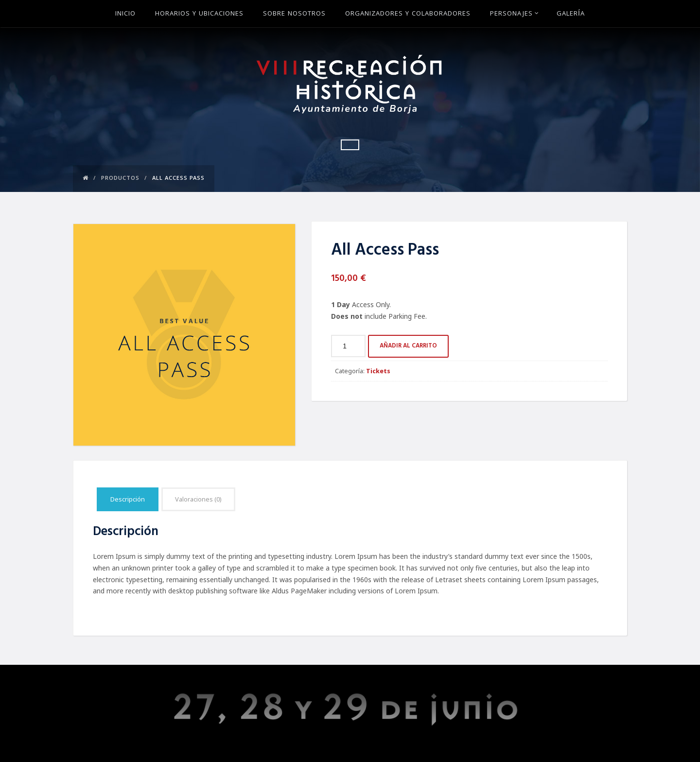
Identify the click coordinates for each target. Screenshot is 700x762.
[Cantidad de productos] (348, 346)
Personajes (515, 14)
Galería (571, 14)
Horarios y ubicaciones (199, 14)
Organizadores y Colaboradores (408, 14)
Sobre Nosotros (294, 14)
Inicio (125, 14)
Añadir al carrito (408, 346)
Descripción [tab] (128, 499)
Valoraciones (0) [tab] (198, 499)
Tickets (378, 371)
